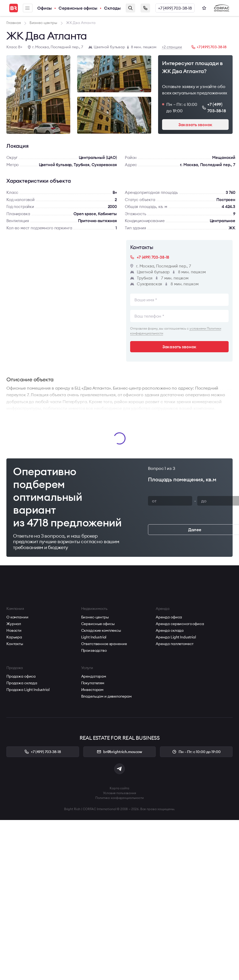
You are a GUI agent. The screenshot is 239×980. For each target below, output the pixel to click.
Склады (112, 8)
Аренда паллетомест (174, 644)
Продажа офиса (21, 676)
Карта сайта (119, 788)
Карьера (14, 637)
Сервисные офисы (78, 8)
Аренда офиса (169, 617)
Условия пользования (119, 793)
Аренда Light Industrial (176, 637)
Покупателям (93, 683)
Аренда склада (170, 630)
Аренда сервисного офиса (180, 624)
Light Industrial (94, 637)
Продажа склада (22, 683)
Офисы (45, 8)
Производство (94, 650)
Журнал (14, 624)
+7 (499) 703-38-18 (175, 8)
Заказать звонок (145, 8)
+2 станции (172, 47)
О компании (17, 617)
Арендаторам (94, 676)
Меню (27, 8)
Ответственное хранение (104, 644)
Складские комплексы (101, 630)
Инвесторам (92, 690)
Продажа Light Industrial (28, 690)
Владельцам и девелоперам (107, 696)
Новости (14, 630)
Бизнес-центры (95, 617)
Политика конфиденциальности (119, 798)
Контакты (15, 644)
